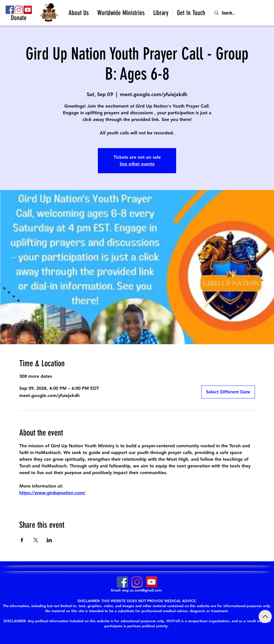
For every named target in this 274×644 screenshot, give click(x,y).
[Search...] (242, 13)
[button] (79, 13)
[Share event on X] (36, 540)
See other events (137, 164)
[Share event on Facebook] (22, 540)
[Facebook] (10, 10)
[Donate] (19, 18)
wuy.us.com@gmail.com (142, 590)
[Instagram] (19, 10)
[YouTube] (28, 10)
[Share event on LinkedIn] (49, 540)
